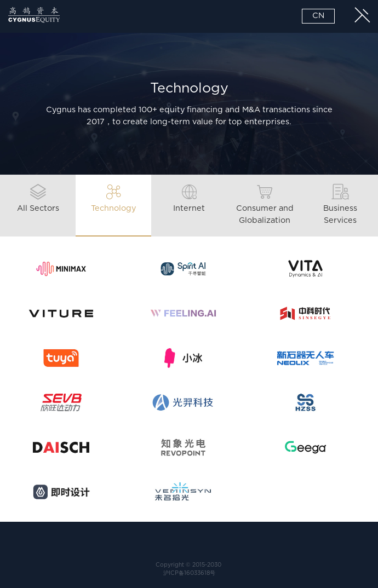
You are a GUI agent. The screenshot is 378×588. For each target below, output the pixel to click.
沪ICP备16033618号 (189, 573)
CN (318, 16)
